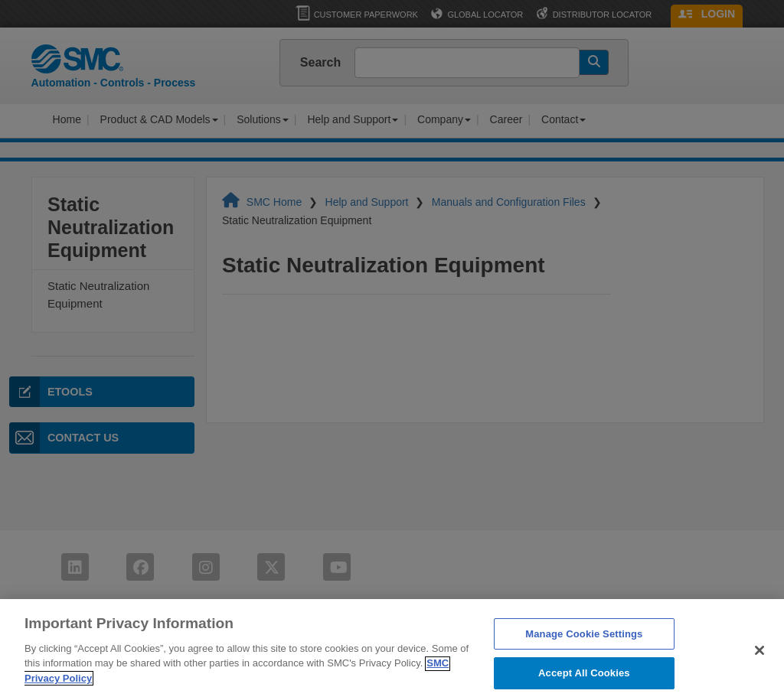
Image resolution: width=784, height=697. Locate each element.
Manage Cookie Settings (584, 642)
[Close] (759, 658)
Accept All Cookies (584, 681)
